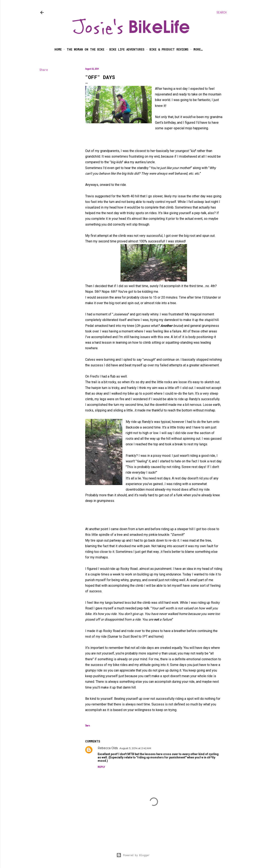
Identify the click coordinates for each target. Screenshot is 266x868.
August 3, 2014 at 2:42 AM (135, 748)
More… (198, 49)
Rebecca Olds (108, 748)
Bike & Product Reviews (169, 49)
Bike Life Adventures (127, 49)
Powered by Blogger (133, 855)
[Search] (222, 12)
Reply (101, 767)
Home (58, 49)
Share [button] (44, 70)
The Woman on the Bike (86, 49)
